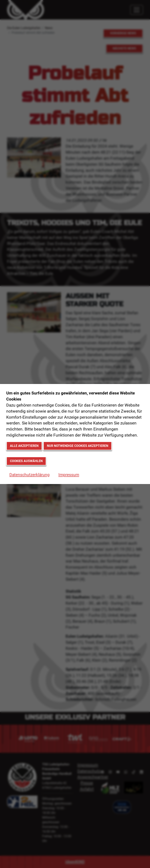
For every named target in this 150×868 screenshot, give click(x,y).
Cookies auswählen (26, 461)
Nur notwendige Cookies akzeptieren (78, 446)
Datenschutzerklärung (29, 475)
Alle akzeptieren (24, 446)
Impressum (69, 475)
